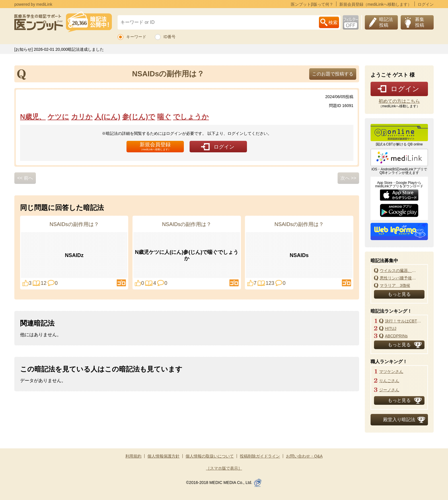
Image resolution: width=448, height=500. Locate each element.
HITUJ (391, 328)
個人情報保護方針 (163, 456)
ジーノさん (389, 390)
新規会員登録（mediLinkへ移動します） (375, 4)
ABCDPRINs (396, 336)
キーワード (136, 37)
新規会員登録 (155, 146)
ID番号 (170, 37)
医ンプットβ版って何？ (312, 4)
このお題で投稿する (333, 74)
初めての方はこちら (399, 101)
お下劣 (351, 22)
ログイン (426, 4)
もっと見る (399, 294)
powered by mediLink (33, 4)
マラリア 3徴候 (395, 285)
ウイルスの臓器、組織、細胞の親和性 (400, 271)
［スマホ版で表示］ (224, 468)
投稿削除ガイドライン (260, 456)
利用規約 (133, 456)
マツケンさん (391, 371)
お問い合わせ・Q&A (304, 456)
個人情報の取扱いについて (210, 456)
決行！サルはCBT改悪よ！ (405, 321)
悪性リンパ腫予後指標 (400, 278)
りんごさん (389, 381)
